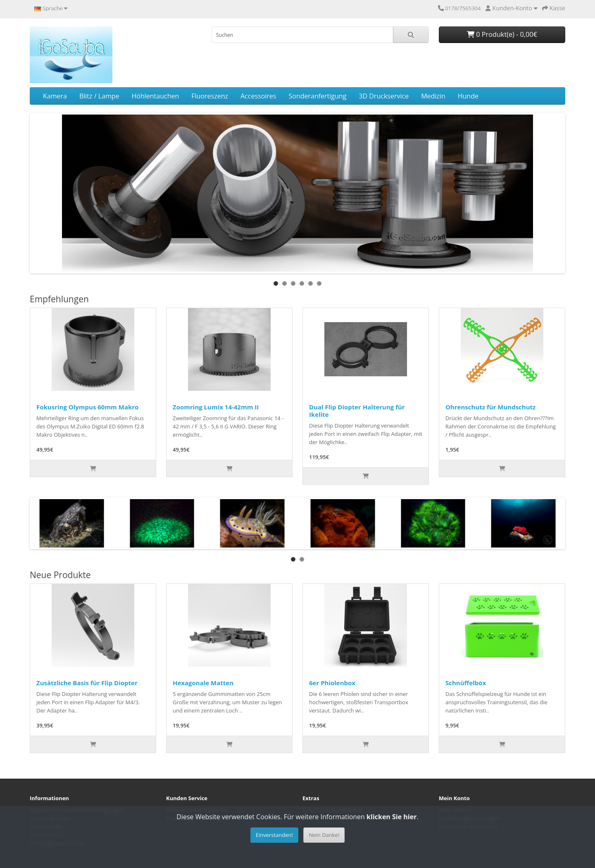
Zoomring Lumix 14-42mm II (216, 407)
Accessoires (258, 96)
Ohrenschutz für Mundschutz (490, 407)
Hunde (468, 96)
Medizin (433, 96)
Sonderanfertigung (317, 96)
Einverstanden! (274, 835)
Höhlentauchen (156, 96)
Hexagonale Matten (203, 683)
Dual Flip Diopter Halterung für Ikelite (357, 411)
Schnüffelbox (466, 683)
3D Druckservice (384, 96)
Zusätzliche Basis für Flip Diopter (87, 683)
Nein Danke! (324, 835)
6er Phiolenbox (332, 683)
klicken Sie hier (392, 817)
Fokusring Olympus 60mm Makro (87, 407)
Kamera (55, 96)
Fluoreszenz (210, 96)
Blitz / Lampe (99, 96)
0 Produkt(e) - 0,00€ (502, 34)
